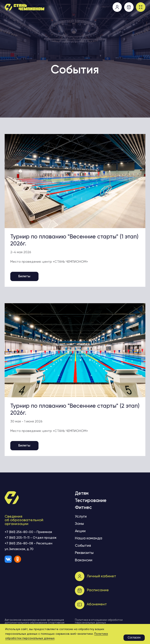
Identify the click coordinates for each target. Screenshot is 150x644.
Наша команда (89, 538)
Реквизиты (84, 553)
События (83, 546)
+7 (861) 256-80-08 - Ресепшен (29, 544)
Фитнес (83, 508)
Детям (82, 494)
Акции (80, 531)
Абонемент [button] (97, 604)
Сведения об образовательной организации (24, 520)
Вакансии (84, 560)
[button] (141, 7)
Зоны (79, 524)
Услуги (81, 517)
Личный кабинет (101, 576)
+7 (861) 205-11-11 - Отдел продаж (31, 538)
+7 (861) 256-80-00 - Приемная (28, 532)
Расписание (98, 590)
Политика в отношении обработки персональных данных (99, 621)
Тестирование (91, 501)
